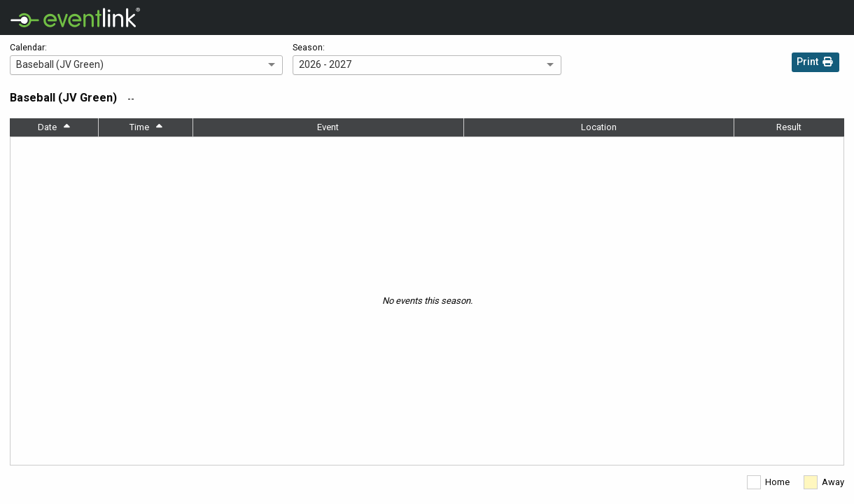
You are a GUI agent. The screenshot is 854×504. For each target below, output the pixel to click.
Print (815, 63)
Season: (309, 48)
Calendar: (28, 48)
